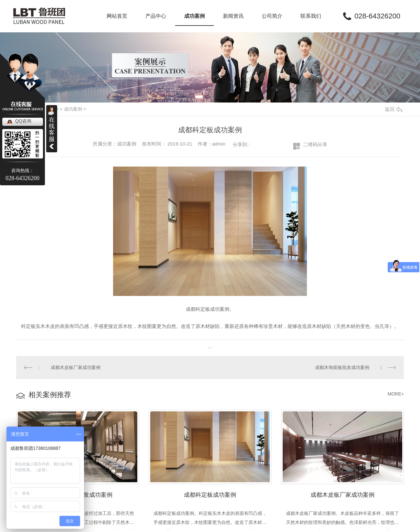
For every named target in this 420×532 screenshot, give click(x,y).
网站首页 (117, 16)
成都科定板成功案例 (210, 494)
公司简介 (272, 16)
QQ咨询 (23, 121)
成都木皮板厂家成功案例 (76, 367)
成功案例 (194, 16)
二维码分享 (315, 144)
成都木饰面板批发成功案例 (342, 367)
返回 (394, 109)
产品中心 (156, 16)
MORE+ (396, 394)
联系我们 (311, 16)
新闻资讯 (233, 16)
